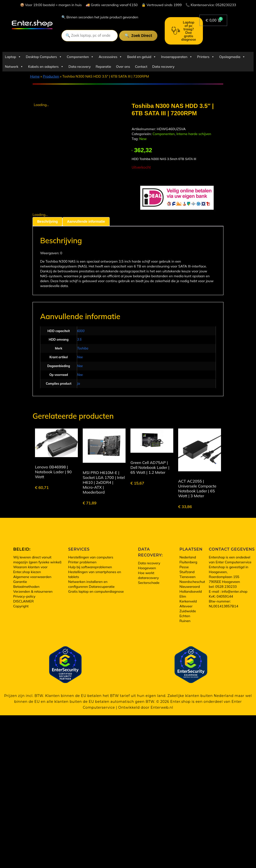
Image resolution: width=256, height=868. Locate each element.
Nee (80, 357)
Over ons (123, 67)
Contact (141, 67)
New (143, 139)
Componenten (80, 57)
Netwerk (14, 67)
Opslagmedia (232, 57)
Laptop (13, 57)
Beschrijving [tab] (47, 221)
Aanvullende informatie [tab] (86, 221)
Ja (79, 383)
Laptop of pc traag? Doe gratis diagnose (184, 31)
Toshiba (83, 348)
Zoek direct (142, 36)
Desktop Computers (44, 57)
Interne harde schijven (194, 134)
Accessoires (110, 57)
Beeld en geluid (142, 57)
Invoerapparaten (177, 57)
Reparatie (103, 67)
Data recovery (80, 67)
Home (35, 76)
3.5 (79, 339)
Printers (206, 57)
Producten (51, 76)
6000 (81, 331)
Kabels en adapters (46, 67)
